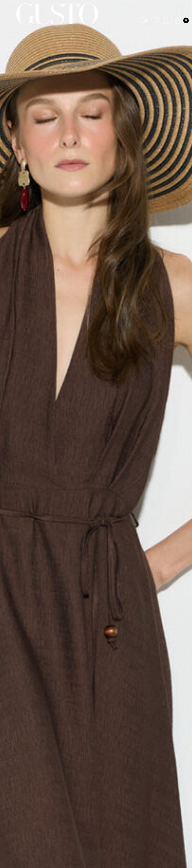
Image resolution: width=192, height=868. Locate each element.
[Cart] (181, 20)
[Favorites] (155, 20)
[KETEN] (96, 434)
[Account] (166, 20)
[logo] (57, 14)
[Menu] (8, 14)
